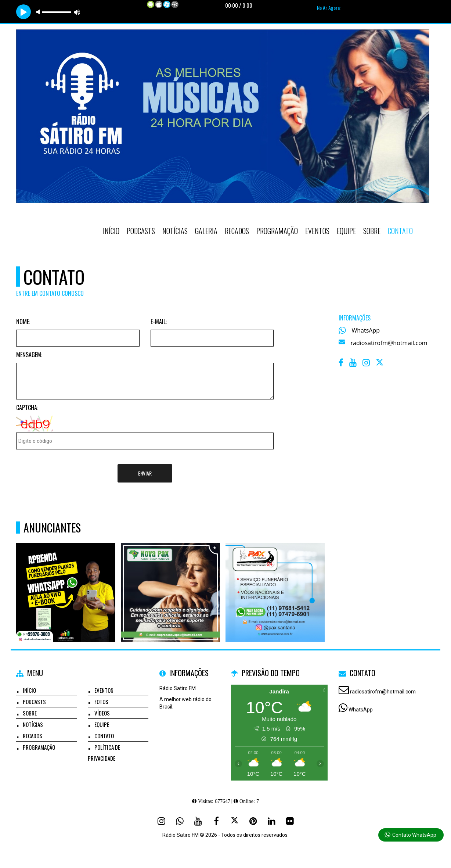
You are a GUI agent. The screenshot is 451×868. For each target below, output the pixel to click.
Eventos (317, 231)
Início (111, 231)
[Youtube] (198, 821)
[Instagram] (161, 821)
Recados (237, 231)
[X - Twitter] (380, 364)
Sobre (372, 231)
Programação (277, 231)
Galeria (206, 231)
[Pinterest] (253, 821)
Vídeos (102, 713)
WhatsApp (366, 330)
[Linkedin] (271, 821)
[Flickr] (290, 821)
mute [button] (39, 12)
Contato (400, 231)
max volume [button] (77, 12)
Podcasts (141, 231)
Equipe (346, 231)
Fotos (101, 702)
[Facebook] (216, 821)
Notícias (175, 231)
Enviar (145, 473)
